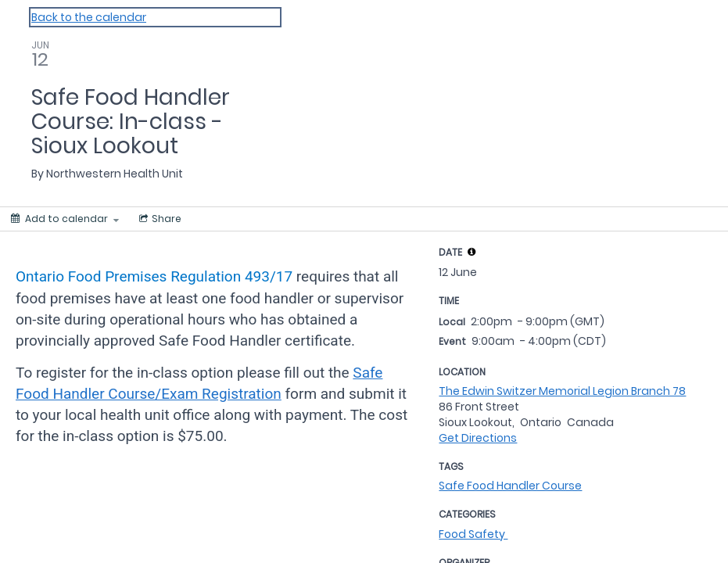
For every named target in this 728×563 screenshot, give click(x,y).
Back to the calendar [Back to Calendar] (89, 17)
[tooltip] (472, 252)
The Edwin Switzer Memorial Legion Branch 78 (562, 391)
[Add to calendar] (65, 219)
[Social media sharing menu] (159, 219)
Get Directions (478, 438)
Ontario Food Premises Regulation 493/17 (154, 276)
